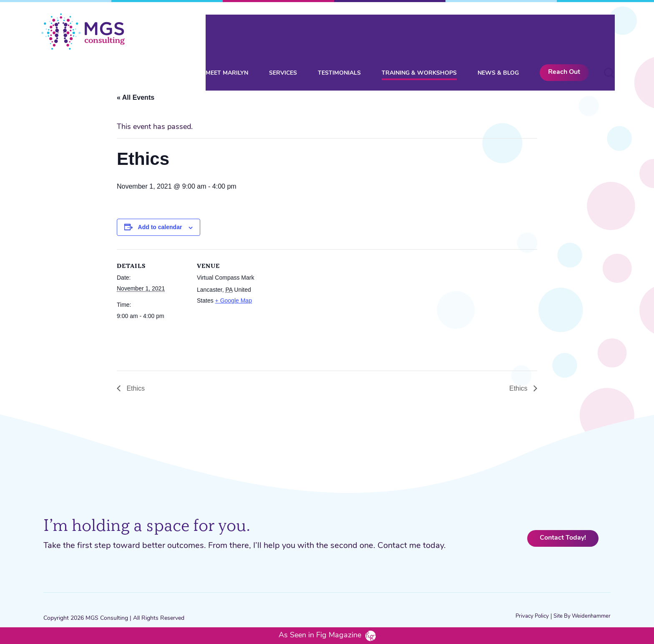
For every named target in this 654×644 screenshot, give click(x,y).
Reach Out (564, 29)
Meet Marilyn (227, 30)
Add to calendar (160, 227)
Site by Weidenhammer (582, 616)
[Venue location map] (321, 307)
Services (283, 30)
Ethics (135, 388)
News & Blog (498, 30)
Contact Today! (563, 538)
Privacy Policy (532, 616)
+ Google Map (234, 301)
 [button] (609, 29)
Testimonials (339, 30)
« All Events (136, 97)
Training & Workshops (419, 30)
